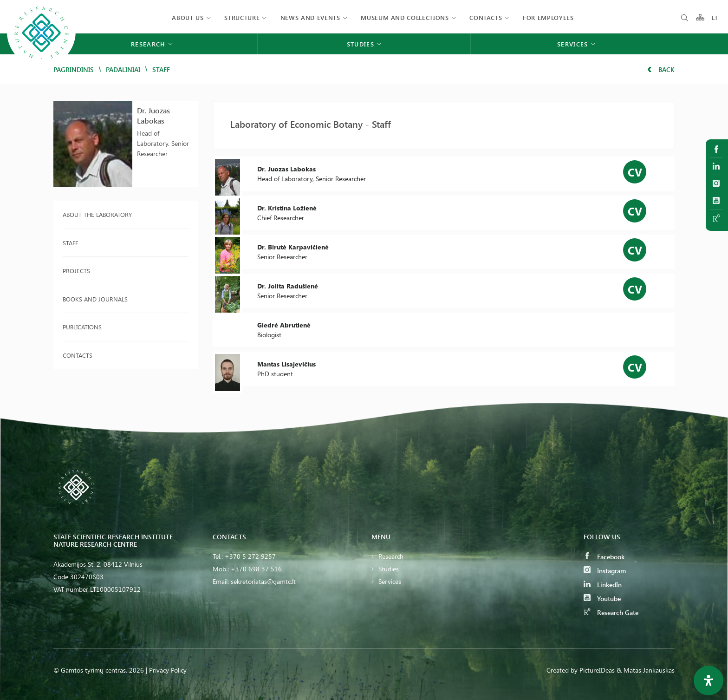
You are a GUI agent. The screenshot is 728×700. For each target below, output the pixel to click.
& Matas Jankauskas (646, 670)
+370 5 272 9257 (250, 556)
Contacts (486, 17)
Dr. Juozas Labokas (153, 115)
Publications (82, 327)
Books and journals (95, 299)
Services (390, 581)
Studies (389, 569)
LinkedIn (603, 585)
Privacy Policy (168, 670)
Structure (242, 17)
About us (188, 17)
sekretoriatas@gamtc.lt (263, 581)
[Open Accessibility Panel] (708, 680)
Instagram (605, 571)
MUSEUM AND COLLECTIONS (405, 17)
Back (661, 69)
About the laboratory (97, 214)
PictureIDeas (597, 670)
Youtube (602, 599)
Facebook (604, 557)
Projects (76, 271)
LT (715, 17)
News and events (310, 17)
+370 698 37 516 (256, 569)
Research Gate (611, 612)
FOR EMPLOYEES (548, 17)
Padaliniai (123, 69)
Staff (70, 243)
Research (391, 556)
